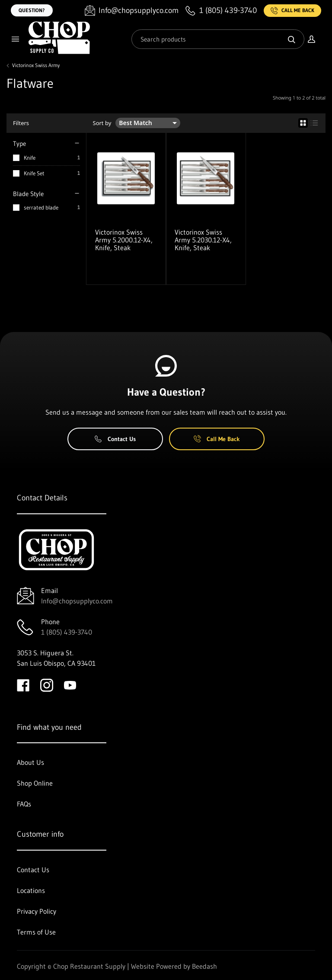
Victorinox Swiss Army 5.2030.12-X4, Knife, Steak (203, 240)
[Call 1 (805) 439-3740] (221, 11)
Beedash (204, 966)
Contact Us (115, 439)
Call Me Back (292, 11)
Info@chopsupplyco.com (77, 601)
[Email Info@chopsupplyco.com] (132, 11)
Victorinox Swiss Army (36, 65)
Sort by (102, 123)
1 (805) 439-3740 (67, 632)
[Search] (218, 39)
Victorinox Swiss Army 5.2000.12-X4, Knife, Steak (124, 240)
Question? (32, 10)
